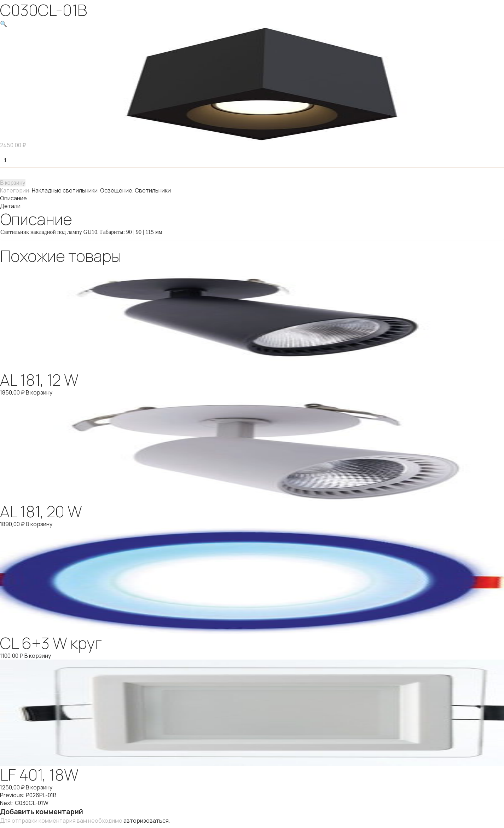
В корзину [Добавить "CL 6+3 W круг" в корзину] (38, 656)
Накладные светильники (65, 190)
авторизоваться (146, 821)
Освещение (116, 190)
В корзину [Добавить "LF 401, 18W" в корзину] (39, 787)
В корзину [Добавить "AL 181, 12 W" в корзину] (39, 392)
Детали (10, 206)
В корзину (13, 182)
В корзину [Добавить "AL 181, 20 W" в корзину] (39, 524)
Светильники (153, 190)
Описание (13, 198)
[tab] (252, 198)
